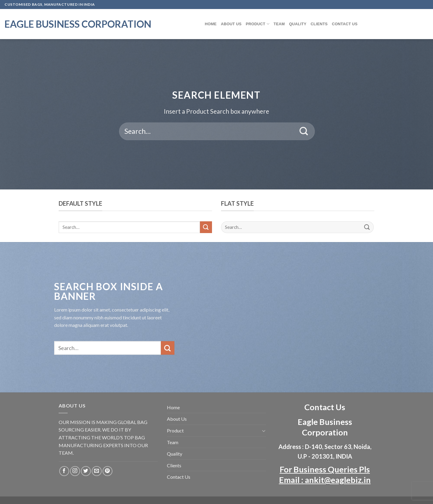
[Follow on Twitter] (86, 471)
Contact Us (345, 24)
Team (279, 24)
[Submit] (304, 131)
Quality (298, 24)
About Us (231, 24)
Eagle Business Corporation (78, 24)
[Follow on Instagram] (75, 471)
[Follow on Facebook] (64, 471)
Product (258, 24)
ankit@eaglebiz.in (338, 480)
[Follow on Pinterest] (107, 471)
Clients (319, 24)
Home (211, 24)
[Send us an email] (97, 471)
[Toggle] (264, 431)
